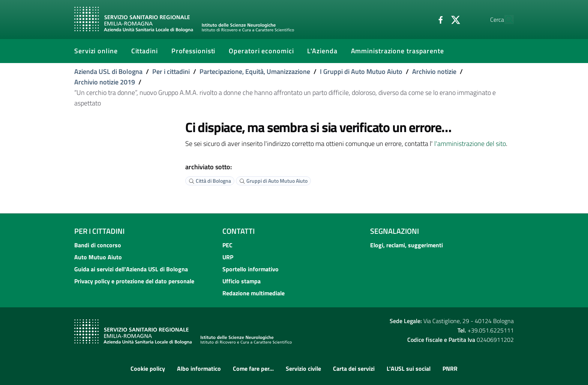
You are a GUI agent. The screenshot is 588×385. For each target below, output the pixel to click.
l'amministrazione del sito (470, 144)
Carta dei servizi (354, 368)
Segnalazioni (394, 231)
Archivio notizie (434, 71)
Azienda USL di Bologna (108, 71)
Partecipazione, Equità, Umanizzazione (255, 71)
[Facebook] (423, 19)
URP (228, 257)
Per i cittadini (171, 71)
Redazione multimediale (253, 293)
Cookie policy (148, 368)
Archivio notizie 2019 (105, 82)
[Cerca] (505, 20)
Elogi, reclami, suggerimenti (406, 245)
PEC (227, 245)
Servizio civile (303, 368)
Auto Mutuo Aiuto (98, 257)
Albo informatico (199, 368)
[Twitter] (438, 19)
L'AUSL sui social (409, 368)
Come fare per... (253, 368)
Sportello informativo (250, 269)
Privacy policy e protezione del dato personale (134, 281)
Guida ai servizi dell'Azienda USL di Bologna (131, 269)
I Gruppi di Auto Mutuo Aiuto (361, 71)
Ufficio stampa (241, 281)
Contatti (238, 231)
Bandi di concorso (98, 245)
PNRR (450, 368)
